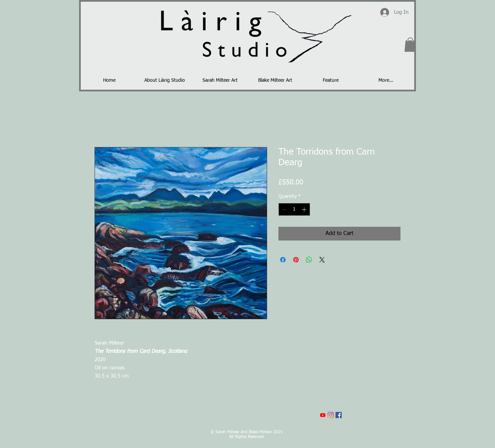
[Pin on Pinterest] (296, 260)
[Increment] (305, 209)
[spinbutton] (294, 209)
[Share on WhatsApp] (309, 260)
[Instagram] (331, 415)
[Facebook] (339, 415)
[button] (410, 45)
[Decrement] (284, 209)
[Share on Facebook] (283, 260)
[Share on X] (322, 260)
